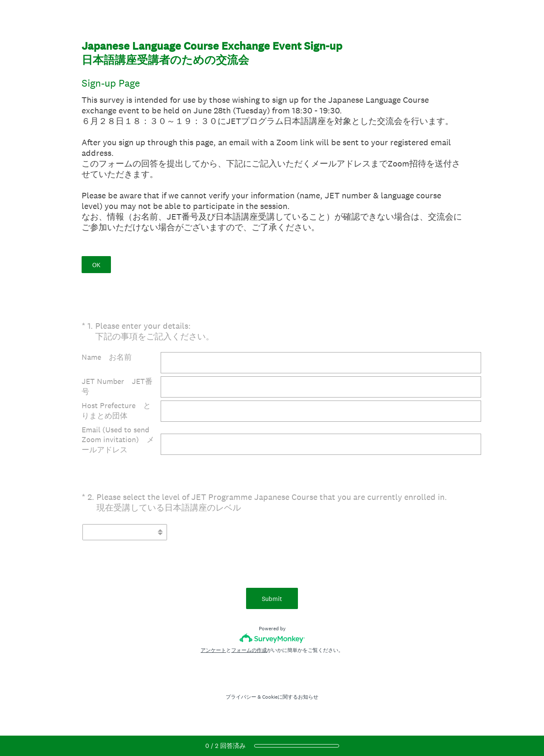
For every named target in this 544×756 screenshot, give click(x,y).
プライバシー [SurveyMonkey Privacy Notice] (241, 697)
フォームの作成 (249, 650)
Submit (272, 599)
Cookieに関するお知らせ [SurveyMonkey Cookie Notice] (290, 697)
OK (96, 265)
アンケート (213, 650)
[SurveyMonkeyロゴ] (272, 638)
